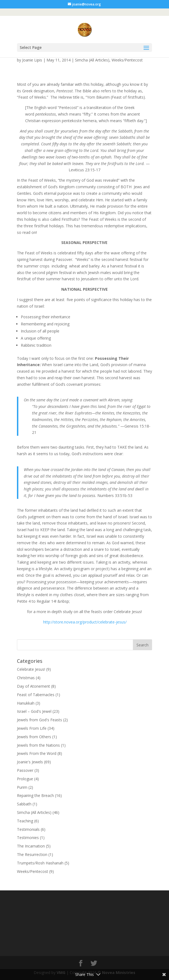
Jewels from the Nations (38, 745)
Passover (25, 770)
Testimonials (28, 829)
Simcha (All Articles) (92, 60)
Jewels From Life (32, 728)
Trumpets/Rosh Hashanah (40, 863)
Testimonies (28, 838)
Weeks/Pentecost (127, 60)
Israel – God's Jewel (34, 711)
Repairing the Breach (35, 795)
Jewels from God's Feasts (40, 720)
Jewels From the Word (37, 753)
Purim (22, 787)
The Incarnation (31, 846)
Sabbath (24, 804)
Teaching (25, 821)
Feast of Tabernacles (36, 695)
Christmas (26, 678)
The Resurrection (32, 854)
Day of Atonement (33, 686)
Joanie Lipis (32, 60)
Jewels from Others (34, 737)
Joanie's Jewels (30, 762)
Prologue (25, 779)
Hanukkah (26, 703)
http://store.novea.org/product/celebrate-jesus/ (85, 622)
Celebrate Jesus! (31, 669)
